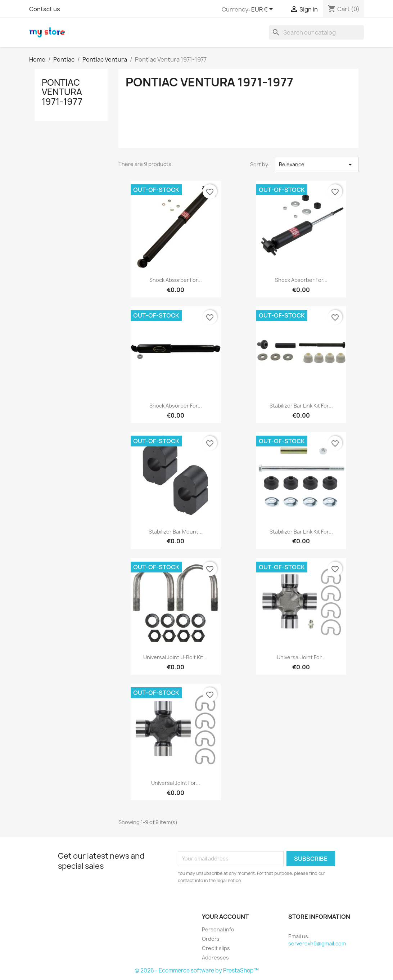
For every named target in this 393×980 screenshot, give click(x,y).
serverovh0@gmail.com (317, 943)
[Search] (316, 32)
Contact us (45, 9)
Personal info (218, 929)
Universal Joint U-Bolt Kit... (175, 657)
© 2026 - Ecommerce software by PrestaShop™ (197, 970)
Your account (225, 917)
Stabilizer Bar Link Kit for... (301, 406)
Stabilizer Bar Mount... (176, 532)
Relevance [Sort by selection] (317, 165)
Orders (211, 939)
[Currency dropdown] (263, 10)
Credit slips (216, 948)
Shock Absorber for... (176, 280)
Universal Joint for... (301, 657)
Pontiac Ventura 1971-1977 (62, 92)
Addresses (215, 957)
